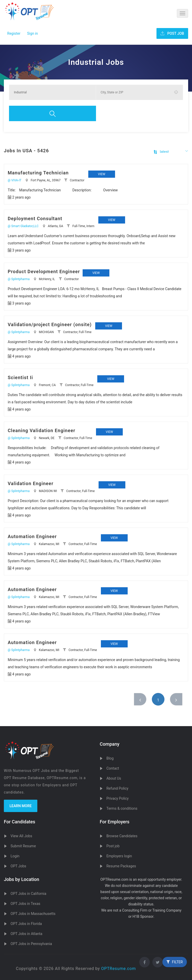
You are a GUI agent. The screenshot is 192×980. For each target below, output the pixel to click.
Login (15, 856)
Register (14, 33)
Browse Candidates (122, 836)
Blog (110, 758)
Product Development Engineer (44, 271)
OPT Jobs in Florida (26, 924)
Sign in (32, 33)
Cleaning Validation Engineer (42, 430)
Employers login (119, 856)
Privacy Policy (117, 798)
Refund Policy (117, 788)
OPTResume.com (119, 969)
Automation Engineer (32, 536)
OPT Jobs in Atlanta (26, 934)
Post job (113, 846)
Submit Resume (23, 846)
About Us (114, 778)
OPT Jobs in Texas (25, 904)
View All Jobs (21, 836)
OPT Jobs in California (28, 894)
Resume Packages (121, 866)
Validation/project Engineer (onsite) (50, 324)
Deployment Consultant (35, 219)
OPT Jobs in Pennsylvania (31, 944)
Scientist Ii (20, 377)
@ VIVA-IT (15, 180)
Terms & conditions (122, 808)
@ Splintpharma (19, 279)
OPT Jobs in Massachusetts (33, 914)
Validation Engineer (30, 483)
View (102, 174)
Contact (113, 768)
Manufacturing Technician (38, 173)
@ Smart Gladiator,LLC (23, 226)
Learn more (21, 806)
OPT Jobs (18, 866)
